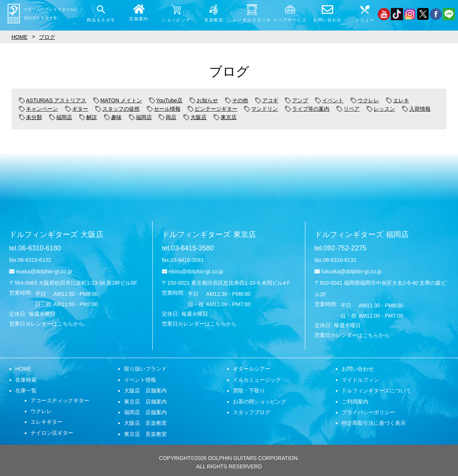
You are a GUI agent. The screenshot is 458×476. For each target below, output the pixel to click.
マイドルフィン (360, 380)
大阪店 (195, 117)
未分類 (31, 117)
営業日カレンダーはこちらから (47, 324)
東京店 (225, 117)
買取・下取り (249, 390)
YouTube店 (166, 100)
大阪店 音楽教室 (145, 423)
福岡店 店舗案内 (145, 412)
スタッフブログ (252, 412)
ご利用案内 (355, 402)
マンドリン (261, 109)
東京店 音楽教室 (145, 434)
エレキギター (47, 422)
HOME (23, 369)
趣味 (113, 117)
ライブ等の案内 (307, 109)
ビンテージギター (213, 109)
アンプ (297, 100)
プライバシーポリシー (368, 412)
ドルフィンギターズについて (376, 390)
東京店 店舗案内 (145, 402)
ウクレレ (365, 100)
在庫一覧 (26, 390)
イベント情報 (140, 380)
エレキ (398, 100)
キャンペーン (39, 109)
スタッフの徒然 (118, 109)
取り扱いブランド (145, 369)
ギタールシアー (252, 369)
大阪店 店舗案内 (145, 390)
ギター (77, 109)
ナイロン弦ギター (52, 433)
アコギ (267, 100)
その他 (237, 100)
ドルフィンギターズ (56, 234)
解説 (88, 117)
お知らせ (204, 100)
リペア (348, 109)
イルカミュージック (257, 380)
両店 (168, 117)
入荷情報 (416, 109)
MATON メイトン (118, 100)
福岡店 (61, 117)
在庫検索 (26, 380)
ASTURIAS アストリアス (53, 100)
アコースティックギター (60, 400)
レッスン (381, 109)
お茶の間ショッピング (260, 402)
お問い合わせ (358, 369)
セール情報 (164, 109)
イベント (329, 100)
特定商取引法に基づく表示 (374, 423)
